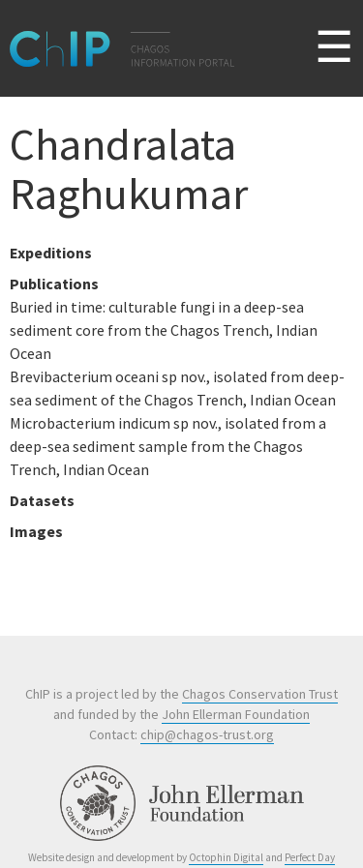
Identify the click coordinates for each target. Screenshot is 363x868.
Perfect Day (310, 857)
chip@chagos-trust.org (207, 734)
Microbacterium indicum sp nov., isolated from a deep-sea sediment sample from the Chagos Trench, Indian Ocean (168, 446)
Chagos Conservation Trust (260, 694)
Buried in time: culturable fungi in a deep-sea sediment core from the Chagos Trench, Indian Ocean (164, 330)
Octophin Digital (226, 857)
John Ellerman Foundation (236, 714)
